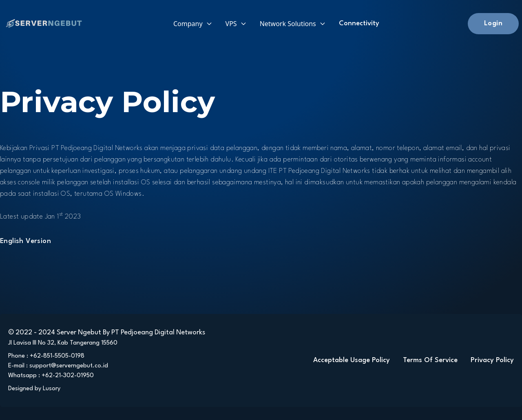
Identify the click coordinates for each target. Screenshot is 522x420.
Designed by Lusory (34, 389)
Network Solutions (293, 24)
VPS (236, 24)
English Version (25, 241)
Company (193, 24)
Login (493, 23)
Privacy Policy (492, 360)
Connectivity (359, 23)
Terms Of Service (430, 360)
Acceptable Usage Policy (352, 360)
